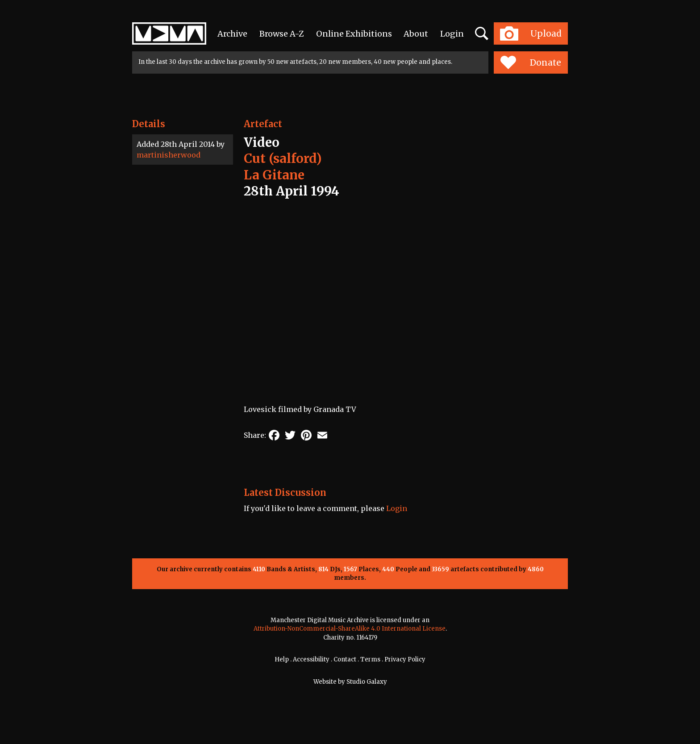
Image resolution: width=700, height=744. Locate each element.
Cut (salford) (283, 158)
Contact (345, 659)
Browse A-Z (282, 34)
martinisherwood (169, 155)
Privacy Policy (405, 659)
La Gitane (274, 175)
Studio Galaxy (367, 682)
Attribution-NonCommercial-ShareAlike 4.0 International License (350, 629)
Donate (531, 62)
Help (282, 659)
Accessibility (311, 659)
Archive (232, 34)
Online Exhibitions (354, 34)
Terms (370, 659)
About (416, 34)
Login (452, 34)
